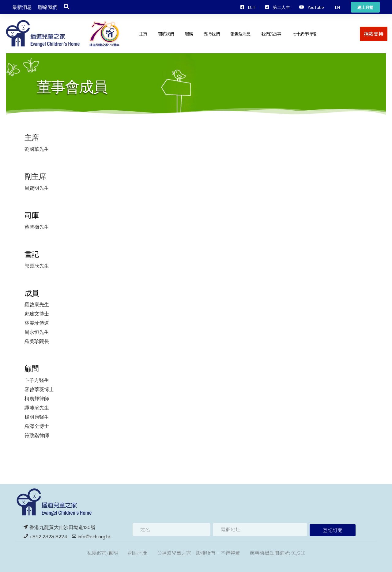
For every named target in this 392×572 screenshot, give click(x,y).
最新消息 (22, 7)
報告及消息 (240, 34)
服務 (189, 34)
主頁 (143, 34)
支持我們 (211, 34)
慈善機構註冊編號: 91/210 (278, 553)
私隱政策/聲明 (103, 553)
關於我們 (166, 34)
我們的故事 (271, 34)
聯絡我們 (48, 7)
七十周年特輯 (304, 34)
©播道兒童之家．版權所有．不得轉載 (199, 553)
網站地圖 (138, 553)
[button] (337, 7)
